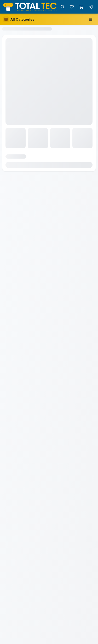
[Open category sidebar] (19, 19)
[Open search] (62, 7)
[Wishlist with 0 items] (72, 7)
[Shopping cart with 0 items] (81, 7)
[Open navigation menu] (91, 19)
